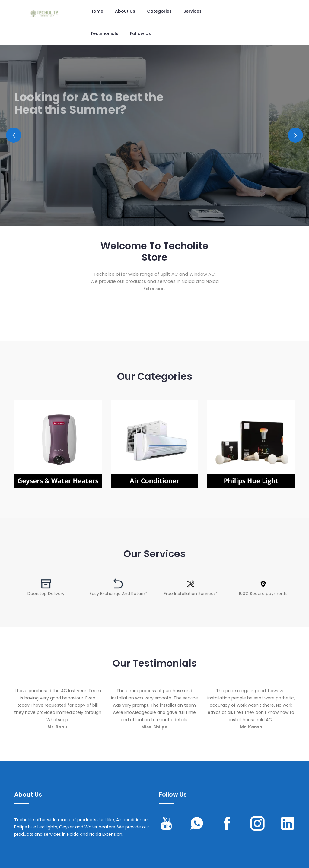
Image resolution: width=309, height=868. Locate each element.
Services (193, 11)
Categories (159, 11)
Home (97, 11)
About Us (125, 11)
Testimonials (104, 33)
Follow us (140, 33)
